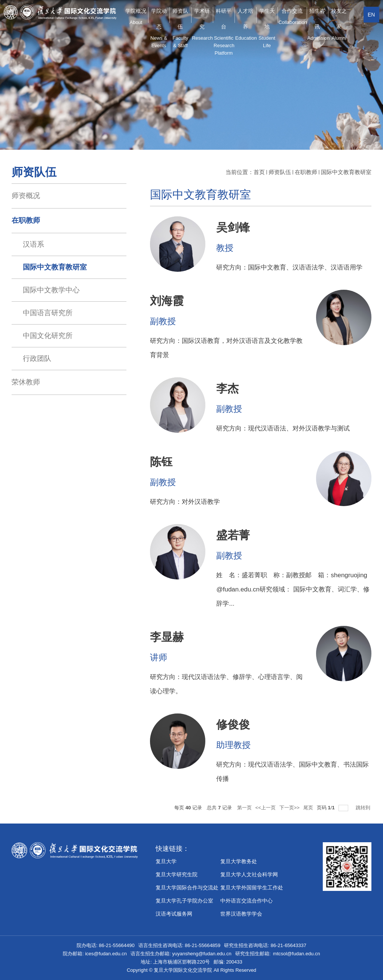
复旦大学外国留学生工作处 (252, 888)
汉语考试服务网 (174, 914)
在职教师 (306, 172)
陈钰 (161, 462)
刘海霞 (167, 301)
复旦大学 (166, 861)
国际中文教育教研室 (346, 172)
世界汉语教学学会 (241, 914)
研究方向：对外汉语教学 (185, 502)
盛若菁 (233, 535)
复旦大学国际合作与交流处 (187, 888)
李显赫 (167, 637)
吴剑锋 (233, 227)
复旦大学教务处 (239, 861)
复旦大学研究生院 (177, 874)
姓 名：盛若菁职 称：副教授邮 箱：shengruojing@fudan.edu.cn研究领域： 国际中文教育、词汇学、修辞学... (293, 589)
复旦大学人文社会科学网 (249, 874)
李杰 (227, 388)
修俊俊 (233, 725)
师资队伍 (280, 172)
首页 (259, 172)
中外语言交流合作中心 (246, 901)
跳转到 (364, 808)
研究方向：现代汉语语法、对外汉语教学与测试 (283, 428)
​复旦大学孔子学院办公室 (184, 901)
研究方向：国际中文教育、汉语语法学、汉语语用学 (289, 267)
